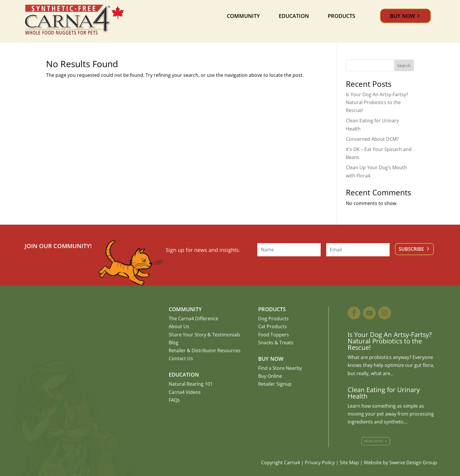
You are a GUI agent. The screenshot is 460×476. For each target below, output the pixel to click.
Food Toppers (274, 335)
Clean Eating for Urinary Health (384, 393)
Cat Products (273, 326)
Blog (174, 343)
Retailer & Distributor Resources (205, 350)
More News (377, 441)
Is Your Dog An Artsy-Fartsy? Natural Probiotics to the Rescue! (377, 102)
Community (243, 16)
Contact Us (181, 358)
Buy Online (270, 376)
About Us (179, 326)
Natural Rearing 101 (191, 384)
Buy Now (402, 16)
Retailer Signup (275, 384)
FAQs (174, 400)
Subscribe (411, 249)
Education (294, 16)
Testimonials (226, 335)
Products (341, 16)
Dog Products (273, 319)
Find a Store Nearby (280, 368)
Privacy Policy (320, 463)
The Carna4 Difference (193, 319)
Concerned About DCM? (372, 139)
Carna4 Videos (185, 392)
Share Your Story (187, 335)
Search (404, 66)
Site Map (349, 463)
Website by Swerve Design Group (400, 463)
